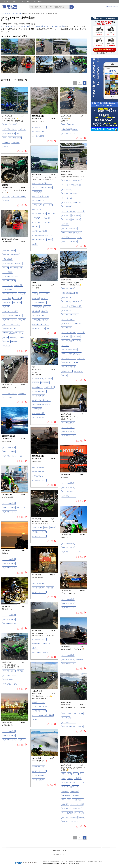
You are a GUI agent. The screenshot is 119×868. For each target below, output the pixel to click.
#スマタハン (75, 822)
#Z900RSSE (15, 142)
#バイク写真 (66, 215)
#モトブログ (66, 220)
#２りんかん (19, 333)
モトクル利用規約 (54, 862)
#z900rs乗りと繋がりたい (40, 324)
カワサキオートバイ (8, 26)
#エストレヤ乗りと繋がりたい (72, 233)
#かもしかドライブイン (69, 241)
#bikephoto (47, 307)
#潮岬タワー (36, 644)
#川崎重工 (78, 778)
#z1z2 (64, 800)
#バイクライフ (67, 202)
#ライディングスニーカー (11, 324)
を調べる (105, 50)
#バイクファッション (69, 211)
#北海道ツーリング (38, 702)
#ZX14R (10, 398)
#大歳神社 (6, 146)
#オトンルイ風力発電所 (40, 707)
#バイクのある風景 (9, 133)
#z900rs (5, 125)
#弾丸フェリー (37, 528)
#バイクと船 (21, 508)
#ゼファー (22, 456)
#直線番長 (65, 804)
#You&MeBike (7, 346)
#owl (69, 774)
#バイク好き (76, 215)
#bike (82, 774)
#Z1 (44, 329)
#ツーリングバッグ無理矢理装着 (43, 715)
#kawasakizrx (45, 383)
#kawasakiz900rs (44, 294)
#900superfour (66, 796)
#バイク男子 (77, 202)
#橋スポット (72, 125)
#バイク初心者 (67, 207)
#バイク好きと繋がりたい (41, 320)
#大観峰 (53, 528)
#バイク (20, 133)
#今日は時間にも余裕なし (41, 652)
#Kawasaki (13, 125)
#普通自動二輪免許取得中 (11, 255)
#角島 (64, 125)
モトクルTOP (17, 13)
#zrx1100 (75, 129)
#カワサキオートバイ (10, 129)
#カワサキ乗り (49, 387)
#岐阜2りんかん (8, 333)
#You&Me (13, 337)
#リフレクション (67, 492)
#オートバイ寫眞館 (38, 136)
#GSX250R (6, 142)
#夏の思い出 (66, 129)
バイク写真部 (60, 26)
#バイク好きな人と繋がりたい (72, 181)
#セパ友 (82, 817)
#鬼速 (64, 774)
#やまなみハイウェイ (39, 532)
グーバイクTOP (6, 13)
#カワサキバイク (38, 378)
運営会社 (45, 862)
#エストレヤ (76, 220)
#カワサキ (22, 129)
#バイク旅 (81, 211)
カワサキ (50, 26)
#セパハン (65, 822)
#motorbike (36, 298)
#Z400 (80, 237)
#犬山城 (5, 337)
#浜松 (5, 138)
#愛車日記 (44, 311)
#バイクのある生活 (38, 417)
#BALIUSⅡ (22, 393)
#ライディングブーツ (10, 329)
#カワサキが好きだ (38, 396)
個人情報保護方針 (80, 862)
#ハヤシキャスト (78, 800)
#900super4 (76, 796)
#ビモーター (66, 787)
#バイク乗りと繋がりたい (70, 194)
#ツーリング (36, 329)
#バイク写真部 (67, 189)
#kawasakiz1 (74, 791)
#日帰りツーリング (9, 671)
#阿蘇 (46, 528)
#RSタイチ (22, 320)
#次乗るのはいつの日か (10, 684)
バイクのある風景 (24, 26)
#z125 (80, 552)
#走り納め (21, 671)
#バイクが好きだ (38, 476)
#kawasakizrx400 (37, 387)
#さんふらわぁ (67, 714)
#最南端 (35, 648)
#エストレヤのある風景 (69, 228)
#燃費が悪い (36, 720)
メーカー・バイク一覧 (111, 7)
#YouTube (6, 342)
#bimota (76, 774)
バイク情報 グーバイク (59, 854)
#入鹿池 (35, 244)
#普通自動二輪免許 (9, 250)
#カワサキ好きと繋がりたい (41, 400)
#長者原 (80, 727)
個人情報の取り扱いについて (95, 862)
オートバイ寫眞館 (39, 26)
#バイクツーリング (68, 198)
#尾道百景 (50, 588)
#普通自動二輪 (8, 259)
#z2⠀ (49, 329)
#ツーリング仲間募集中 (69, 817)
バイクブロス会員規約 (67, 862)
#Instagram (14, 342)
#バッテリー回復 (8, 680)
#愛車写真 (36, 311)
